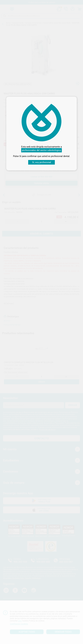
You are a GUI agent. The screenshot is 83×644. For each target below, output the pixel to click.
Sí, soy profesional (42, 162)
